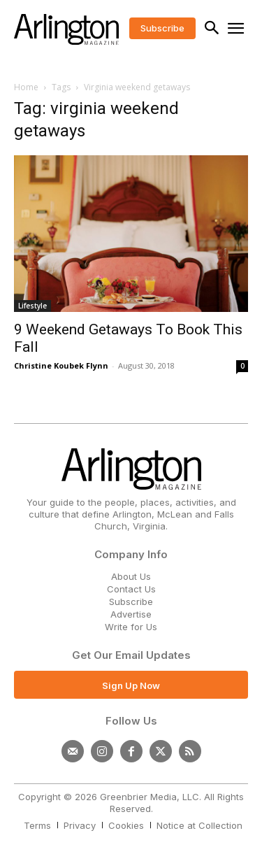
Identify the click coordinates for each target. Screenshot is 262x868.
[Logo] (66, 29)
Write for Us (131, 627)
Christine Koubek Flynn (61, 365)
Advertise (131, 614)
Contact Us (131, 589)
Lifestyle (32, 306)
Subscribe (131, 602)
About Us (131, 576)
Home (26, 87)
